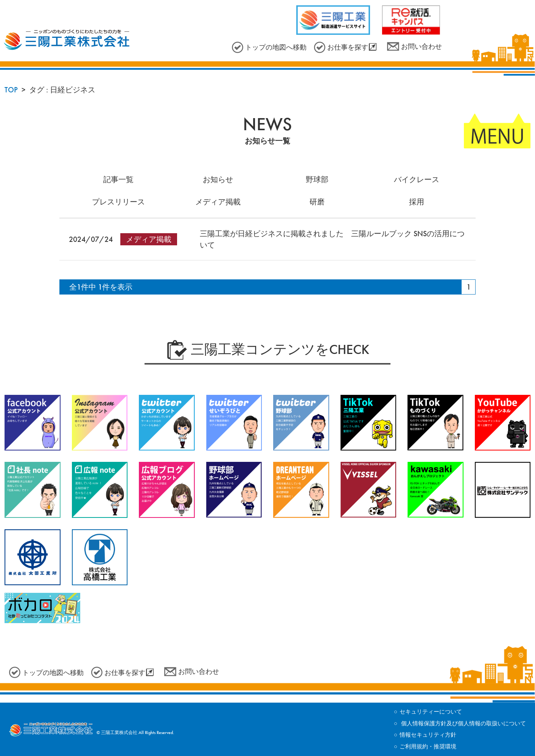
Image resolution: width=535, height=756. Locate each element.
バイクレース (417, 179)
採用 (417, 202)
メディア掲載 (218, 202)
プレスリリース (118, 202)
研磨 (317, 202)
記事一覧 (118, 179)
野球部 (317, 179)
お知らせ (218, 179)
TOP (11, 90)
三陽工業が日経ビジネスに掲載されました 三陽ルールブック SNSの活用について (332, 239)
